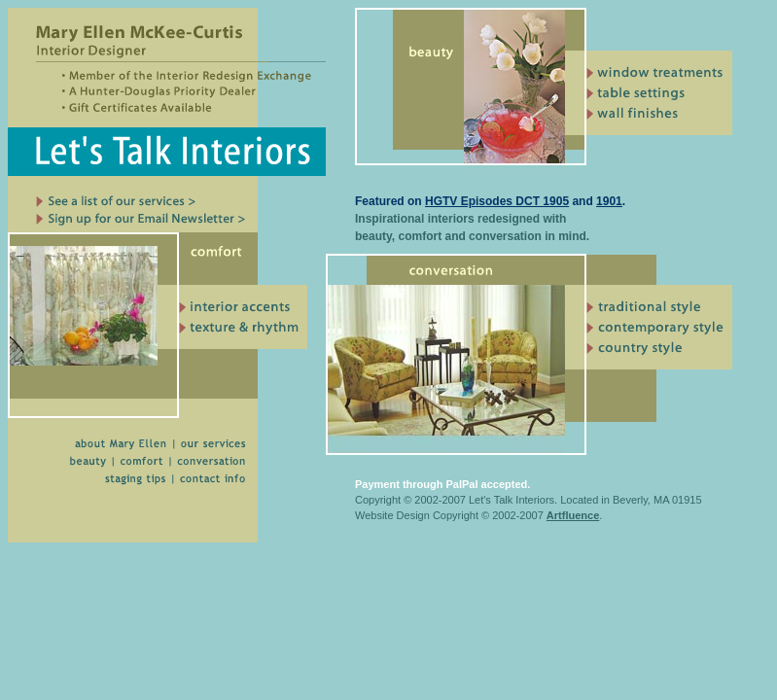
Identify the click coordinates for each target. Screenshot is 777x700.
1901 (609, 201)
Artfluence (573, 515)
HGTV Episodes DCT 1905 (497, 201)
